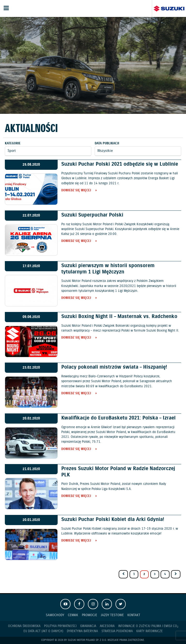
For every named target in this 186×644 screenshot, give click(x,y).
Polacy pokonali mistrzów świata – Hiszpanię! (114, 367)
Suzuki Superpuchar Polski (92, 215)
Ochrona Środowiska (24, 626)
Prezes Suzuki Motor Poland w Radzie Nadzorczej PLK (118, 472)
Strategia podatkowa (117, 631)
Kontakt (134, 615)
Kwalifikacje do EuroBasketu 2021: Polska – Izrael (118, 418)
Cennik (73, 615)
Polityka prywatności (60, 626)
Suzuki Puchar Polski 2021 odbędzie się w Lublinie (120, 164)
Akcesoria (107, 626)
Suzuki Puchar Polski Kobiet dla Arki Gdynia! (113, 520)
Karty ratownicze (150, 631)
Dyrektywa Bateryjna (82, 631)
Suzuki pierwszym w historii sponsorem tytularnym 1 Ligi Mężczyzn (108, 269)
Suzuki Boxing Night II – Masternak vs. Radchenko (119, 317)
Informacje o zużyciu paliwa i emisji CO (148, 626)
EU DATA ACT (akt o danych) (43, 631)
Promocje (89, 615)
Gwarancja (88, 626)
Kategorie (13, 144)
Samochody (55, 615)
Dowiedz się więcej (76, 191)
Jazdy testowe (112, 615)
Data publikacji (107, 144)
